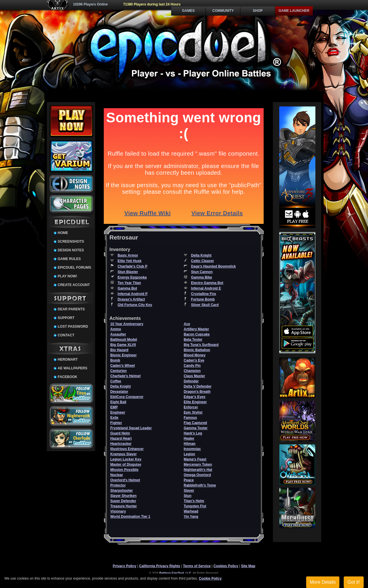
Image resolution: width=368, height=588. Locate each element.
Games (188, 11)
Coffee (116, 381)
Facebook (68, 377)
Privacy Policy (124, 566)
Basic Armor (128, 255)
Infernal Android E (206, 288)
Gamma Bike (202, 277)
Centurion (119, 371)
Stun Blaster (128, 272)
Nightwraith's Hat (198, 470)
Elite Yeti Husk (130, 261)
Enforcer (191, 407)
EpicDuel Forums (75, 268)
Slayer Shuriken (124, 496)
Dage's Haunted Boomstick (213, 266)
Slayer (189, 491)
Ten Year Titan (129, 283)
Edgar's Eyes (195, 397)
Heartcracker (121, 444)
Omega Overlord (197, 475)
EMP (114, 407)
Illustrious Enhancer (127, 449)
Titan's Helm (194, 501)
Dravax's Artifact (131, 299)
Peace (189, 480)
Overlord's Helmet (125, 480)
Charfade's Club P (133, 266)
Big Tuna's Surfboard (201, 345)
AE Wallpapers (73, 368)
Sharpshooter (122, 491)
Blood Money (195, 355)
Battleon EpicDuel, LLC (175, 573)
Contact (66, 335)
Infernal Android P (133, 294)
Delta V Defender (198, 386)
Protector (118, 485)
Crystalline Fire (204, 294)
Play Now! (68, 276)
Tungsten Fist (195, 506)
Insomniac (192, 449)
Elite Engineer (195, 402)
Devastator (119, 392)
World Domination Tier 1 (130, 517)
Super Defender (123, 501)
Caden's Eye (194, 360)
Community (223, 11)
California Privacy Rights (160, 566)
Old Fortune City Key (135, 305)
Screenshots (71, 242)
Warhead (191, 511)
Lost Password (73, 327)
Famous (191, 418)
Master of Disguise (126, 464)
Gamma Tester (196, 428)
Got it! (354, 582)
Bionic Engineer (124, 355)
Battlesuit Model (124, 340)
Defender (191, 381)
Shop (258, 11)
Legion (189, 454)
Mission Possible (124, 470)
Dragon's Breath (197, 392)
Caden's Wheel (123, 366)
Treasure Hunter (124, 506)
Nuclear (117, 475)
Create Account (74, 285)
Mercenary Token (198, 464)
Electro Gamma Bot (207, 283)
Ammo (116, 329)
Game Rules (69, 259)
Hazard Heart (121, 438)
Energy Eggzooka (132, 277)
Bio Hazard (120, 350)
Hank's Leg (193, 433)
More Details (323, 582)
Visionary (118, 511)
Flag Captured (196, 423)
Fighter (116, 423)
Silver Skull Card (205, 305)
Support (66, 318)
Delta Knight (201, 255)
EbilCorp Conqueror (127, 397)
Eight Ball (118, 402)
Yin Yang (191, 517)
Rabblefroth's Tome (200, 485)
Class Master (195, 376)
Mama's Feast (195, 459)
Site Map (248, 566)
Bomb (115, 360)
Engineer (118, 412)
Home (63, 233)
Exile (114, 418)
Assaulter (118, 334)
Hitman (190, 444)
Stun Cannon (202, 272)
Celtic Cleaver (203, 261)
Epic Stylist (193, 412)
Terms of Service (197, 566)
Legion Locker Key (126, 459)
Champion (192, 371)
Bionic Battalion (197, 350)
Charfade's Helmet (126, 376)
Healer (189, 438)
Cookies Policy (226, 566)
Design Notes (71, 250)
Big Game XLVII (123, 345)
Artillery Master (196, 329)
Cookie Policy (210, 578)
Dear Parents (71, 309)
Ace (187, 324)
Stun (188, 496)
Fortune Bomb (203, 299)
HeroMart (68, 360)
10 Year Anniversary (127, 324)
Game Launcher (294, 11)
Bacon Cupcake (197, 334)
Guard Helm (120, 433)
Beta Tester (193, 340)
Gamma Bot (127, 288)
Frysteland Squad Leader (131, 428)
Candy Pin (192, 366)
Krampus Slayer (124, 454)
